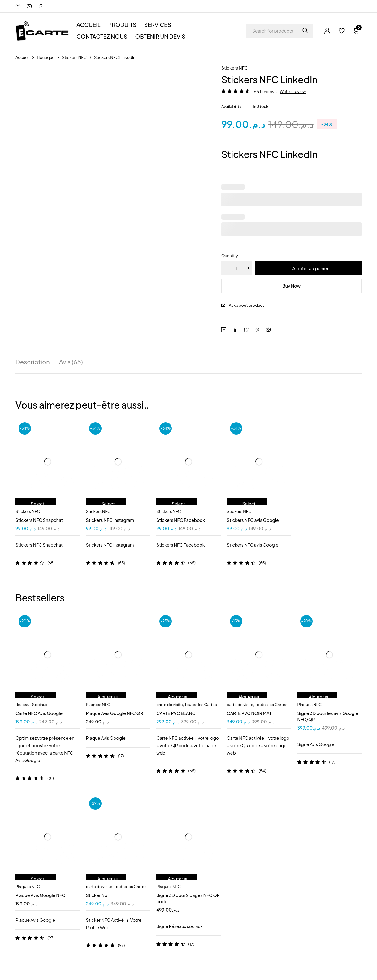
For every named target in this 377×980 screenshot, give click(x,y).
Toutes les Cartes (201, 705)
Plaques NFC (98, 705)
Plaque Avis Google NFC (40, 895)
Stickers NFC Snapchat (39, 520)
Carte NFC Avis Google (39, 713)
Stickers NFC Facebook (181, 520)
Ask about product (246, 305)
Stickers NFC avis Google (253, 520)
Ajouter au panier (310, 268)
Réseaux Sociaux (31, 705)
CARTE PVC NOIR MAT (249, 713)
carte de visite (169, 705)
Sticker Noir (98, 895)
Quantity (230, 256)
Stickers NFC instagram (110, 520)
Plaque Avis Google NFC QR (115, 713)
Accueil (22, 57)
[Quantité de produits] (237, 268)
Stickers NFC (74, 57)
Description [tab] (33, 362)
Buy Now (291, 286)
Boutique (46, 57)
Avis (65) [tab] (71, 362)
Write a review (293, 91)
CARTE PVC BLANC (176, 713)
